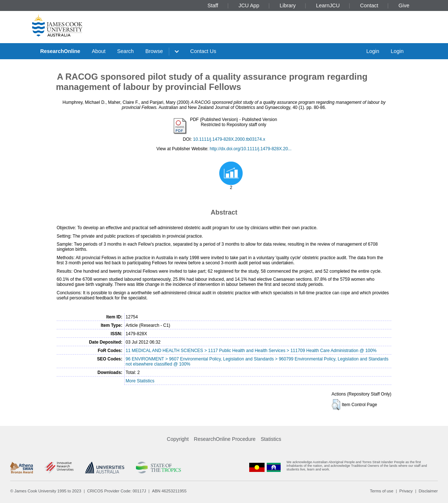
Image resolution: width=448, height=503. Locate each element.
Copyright (178, 439)
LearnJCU (328, 5)
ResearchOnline (60, 51)
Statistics (271, 439)
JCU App (249, 5)
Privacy (406, 491)
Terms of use (381, 491)
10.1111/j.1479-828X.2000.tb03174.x (229, 139)
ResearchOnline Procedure (225, 439)
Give (404, 5)
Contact (369, 5)
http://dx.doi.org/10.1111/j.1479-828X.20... (251, 149)
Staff (213, 5)
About (99, 51)
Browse (154, 51)
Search (125, 51)
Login (373, 51)
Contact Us (203, 51)
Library (288, 5)
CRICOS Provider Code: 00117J (117, 491)
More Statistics (140, 381)
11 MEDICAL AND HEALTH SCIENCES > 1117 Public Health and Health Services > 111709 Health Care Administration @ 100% (251, 351)
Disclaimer (428, 491)
